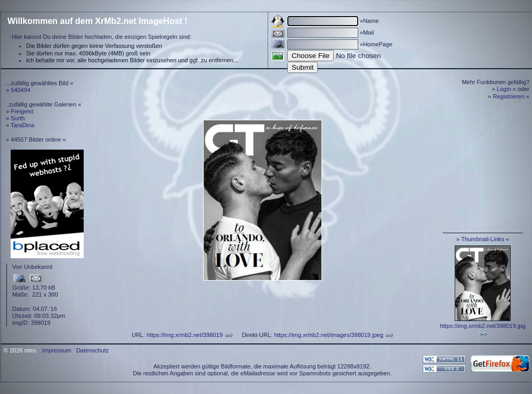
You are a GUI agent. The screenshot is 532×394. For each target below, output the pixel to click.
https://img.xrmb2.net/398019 (184, 335)
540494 (21, 90)
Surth (18, 118)
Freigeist (22, 111)
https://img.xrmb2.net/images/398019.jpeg (329, 335)
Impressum (57, 350)
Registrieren (509, 96)
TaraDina (22, 125)
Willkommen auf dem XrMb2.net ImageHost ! (98, 21)
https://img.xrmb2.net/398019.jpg (482, 326)
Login (504, 89)
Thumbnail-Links (483, 239)
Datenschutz (92, 350)
